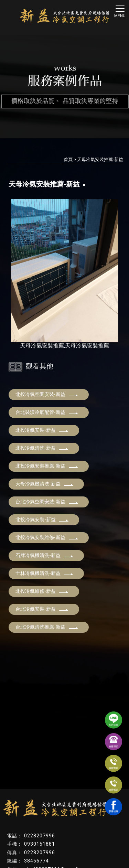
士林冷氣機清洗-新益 (45, 573)
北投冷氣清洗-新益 (42, 448)
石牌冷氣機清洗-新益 (45, 555)
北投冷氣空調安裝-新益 (47, 394)
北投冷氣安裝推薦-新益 (47, 466)
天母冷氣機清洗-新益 (45, 484)
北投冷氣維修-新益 (42, 591)
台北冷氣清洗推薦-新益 (47, 627)
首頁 (68, 159)
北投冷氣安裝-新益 (42, 430)
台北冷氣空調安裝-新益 (47, 502)
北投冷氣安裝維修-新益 (47, 537)
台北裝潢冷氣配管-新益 (47, 412)
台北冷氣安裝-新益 (42, 609)
